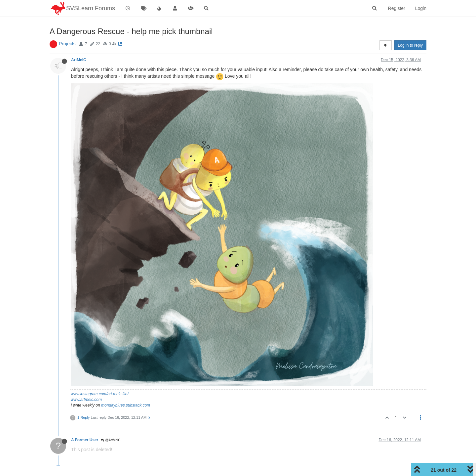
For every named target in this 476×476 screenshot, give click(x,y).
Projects (67, 44)
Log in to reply (410, 45)
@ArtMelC (111, 440)
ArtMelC (79, 60)
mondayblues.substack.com (126, 405)
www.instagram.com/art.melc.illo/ (100, 394)
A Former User (85, 440)
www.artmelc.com (86, 400)
